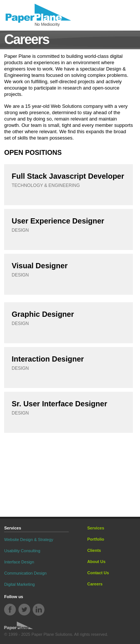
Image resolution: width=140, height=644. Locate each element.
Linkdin (38, 610)
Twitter (24, 610)
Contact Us (98, 573)
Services (96, 528)
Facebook (10, 610)
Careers (95, 584)
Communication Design (25, 573)
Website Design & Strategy (29, 540)
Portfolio (96, 539)
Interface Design (19, 562)
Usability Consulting (22, 551)
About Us (97, 562)
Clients (94, 550)
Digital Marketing (19, 584)
